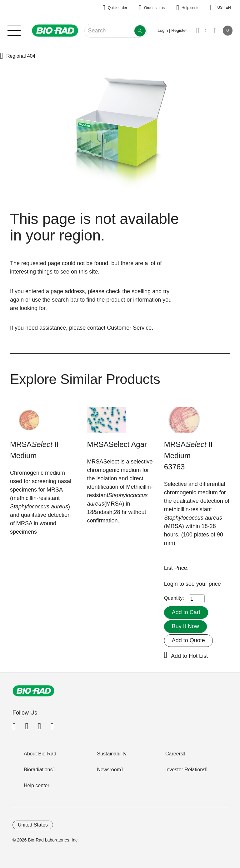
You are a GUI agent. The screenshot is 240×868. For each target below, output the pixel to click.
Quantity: (174, 598)
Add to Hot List (189, 656)
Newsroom (109, 770)
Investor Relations (185, 770)
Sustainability (112, 754)
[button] (2, 56)
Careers (174, 754)
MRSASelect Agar (117, 444)
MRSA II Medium (34, 450)
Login (172, 584)
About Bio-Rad (40, 754)
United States (33, 825)
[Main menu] (14, 30)
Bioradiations (38, 770)
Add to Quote (188, 640)
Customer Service (129, 328)
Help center (37, 786)
